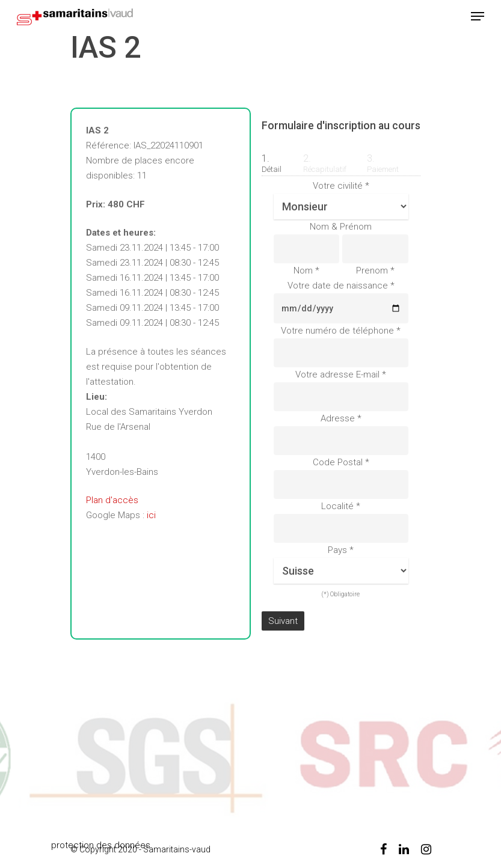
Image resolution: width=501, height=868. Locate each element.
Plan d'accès (112, 500)
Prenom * (375, 270)
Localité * (341, 506)
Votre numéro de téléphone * (341, 331)
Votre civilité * (341, 186)
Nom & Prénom (341, 227)
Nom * (306, 270)
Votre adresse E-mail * (341, 374)
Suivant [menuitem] (283, 621)
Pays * (341, 550)
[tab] (275, 157)
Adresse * (341, 418)
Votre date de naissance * (341, 286)
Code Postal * (341, 462)
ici (151, 515)
